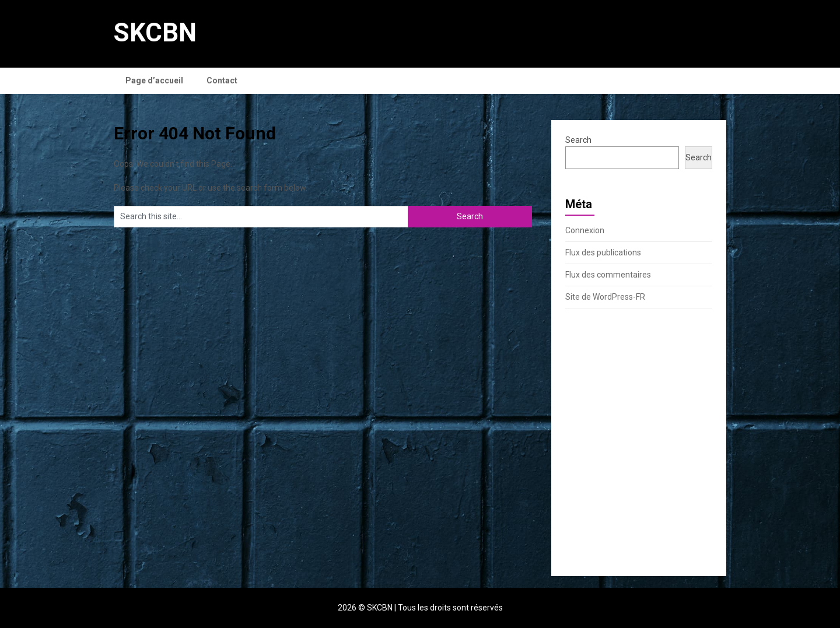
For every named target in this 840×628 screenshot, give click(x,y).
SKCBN (155, 33)
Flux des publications (603, 252)
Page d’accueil (154, 80)
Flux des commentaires (608, 275)
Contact (222, 80)
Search (578, 140)
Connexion (585, 230)
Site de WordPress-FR (605, 297)
